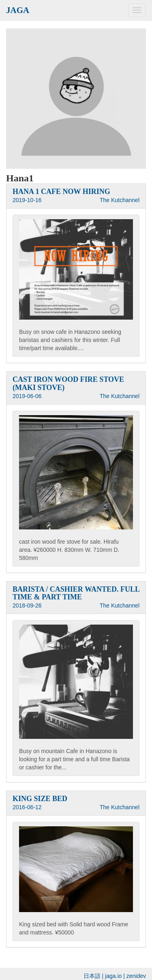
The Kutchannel (120, 200)
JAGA (18, 10)
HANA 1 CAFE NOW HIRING (61, 192)
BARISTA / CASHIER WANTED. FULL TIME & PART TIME (76, 593)
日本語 (92, 976)
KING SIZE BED (40, 799)
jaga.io (113, 976)
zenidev (136, 976)
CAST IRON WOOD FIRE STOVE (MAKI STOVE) (68, 383)
